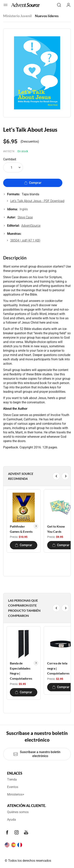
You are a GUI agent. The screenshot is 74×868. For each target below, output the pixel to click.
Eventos (13, 787)
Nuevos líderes (47, 16)
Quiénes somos (18, 812)
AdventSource (31, 226)
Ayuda (12, 820)
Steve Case (25, 217)
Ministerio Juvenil (17, 16)
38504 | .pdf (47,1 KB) (25, 240)
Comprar (33, 183)
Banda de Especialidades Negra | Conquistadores (21, 671)
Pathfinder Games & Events (21, 529)
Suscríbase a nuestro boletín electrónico (37, 754)
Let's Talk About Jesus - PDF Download (37, 201)
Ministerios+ (16, 794)
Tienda (12, 779)
